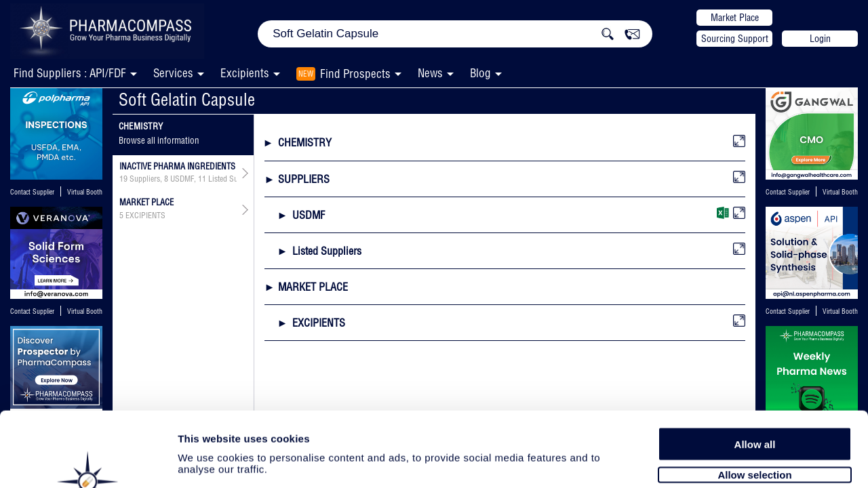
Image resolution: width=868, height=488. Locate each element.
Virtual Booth (85, 192)
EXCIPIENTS (145, 216)
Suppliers (145, 179)
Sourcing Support (735, 39)
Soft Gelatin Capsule (187, 99)
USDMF (182, 179)
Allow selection (754, 405)
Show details (712, 462)
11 (202, 179)
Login (820, 39)
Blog (480, 73)
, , (178, 179)
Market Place (735, 18)
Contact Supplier (32, 192)
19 (123, 179)
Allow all (755, 374)
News (430, 73)
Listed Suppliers (234, 179)
